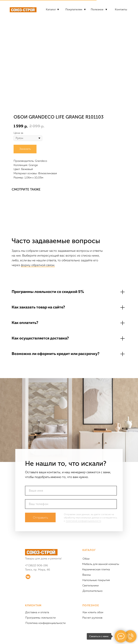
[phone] (71, 504)
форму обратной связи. (38, 265)
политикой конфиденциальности (83, 521)
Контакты (121, 9)
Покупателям (74, 9)
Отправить (40, 518)
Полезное (97, 9)
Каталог (51, 9)
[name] (71, 491)
